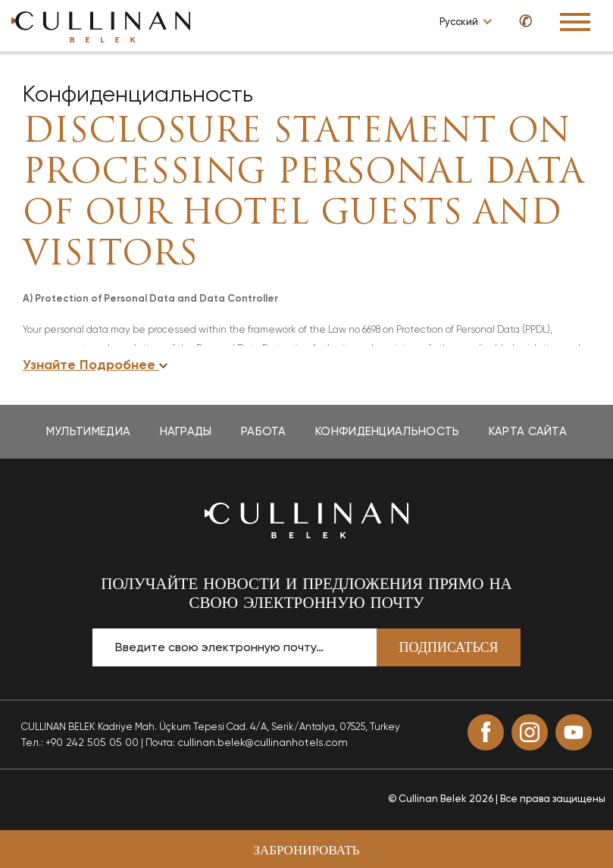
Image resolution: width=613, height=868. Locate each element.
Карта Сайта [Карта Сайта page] (528, 431)
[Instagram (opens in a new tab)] (530, 732)
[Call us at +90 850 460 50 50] (518, 21)
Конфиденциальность (138, 94)
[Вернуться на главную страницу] (307, 519)
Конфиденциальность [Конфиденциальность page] (387, 431)
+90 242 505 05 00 (92, 742)
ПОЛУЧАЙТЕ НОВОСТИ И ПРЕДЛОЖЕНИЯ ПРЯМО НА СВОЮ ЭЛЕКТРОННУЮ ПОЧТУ (306, 594)
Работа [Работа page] (264, 431)
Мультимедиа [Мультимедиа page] (88, 431)
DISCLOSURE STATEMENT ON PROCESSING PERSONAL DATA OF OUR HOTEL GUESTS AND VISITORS (303, 194)
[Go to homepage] (101, 26)
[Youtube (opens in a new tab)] (574, 732)
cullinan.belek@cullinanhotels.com (263, 742)
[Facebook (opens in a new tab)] (486, 732)
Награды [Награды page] (186, 431)
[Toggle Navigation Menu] (575, 22)
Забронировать (306, 851)
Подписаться (449, 649)
